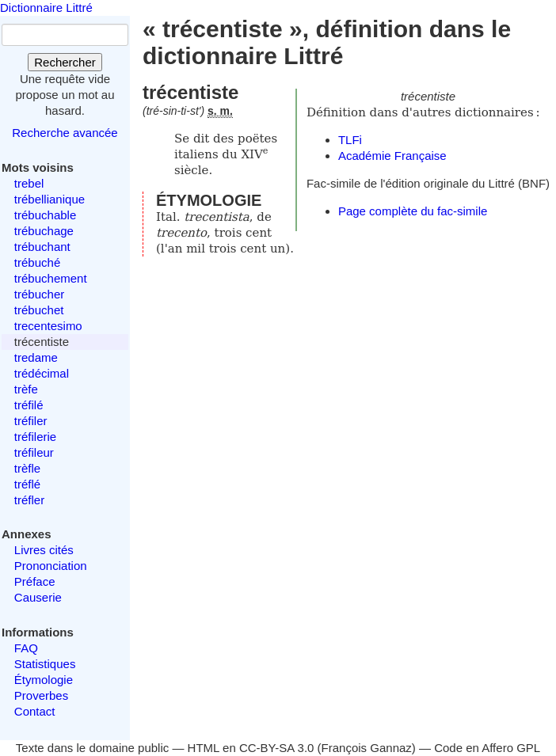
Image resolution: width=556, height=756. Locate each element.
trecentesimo (48, 326)
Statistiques (45, 664)
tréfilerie (35, 437)
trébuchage (44, 231)
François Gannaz (367, 748)
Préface (35, 581)
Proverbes (41, 695)
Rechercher (65, 62)
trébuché (37, 262)
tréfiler (31, 421)
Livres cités (44, 550)
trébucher (39, 294)
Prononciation (51, 566)
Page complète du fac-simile (413, 211)
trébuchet (39, 310)
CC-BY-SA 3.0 (277, 748)
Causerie (38, 597)
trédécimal (42, 373)
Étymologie (44, 680)
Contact (35, 711)
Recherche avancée (65, 133)
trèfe (26, 389)
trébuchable (45, 215)
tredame (36, 357)
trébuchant (42, 247)
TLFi (350, 140)
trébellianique (50, 199)
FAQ (26, 648)
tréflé (27, 484)
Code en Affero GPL (487, 748)
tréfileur (34, 452)
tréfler (29, 500)
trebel (29, 183)
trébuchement (51, 278)
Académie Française (392, 156)
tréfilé (29, 405)
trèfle (27, 468)
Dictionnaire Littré (46, 8)
